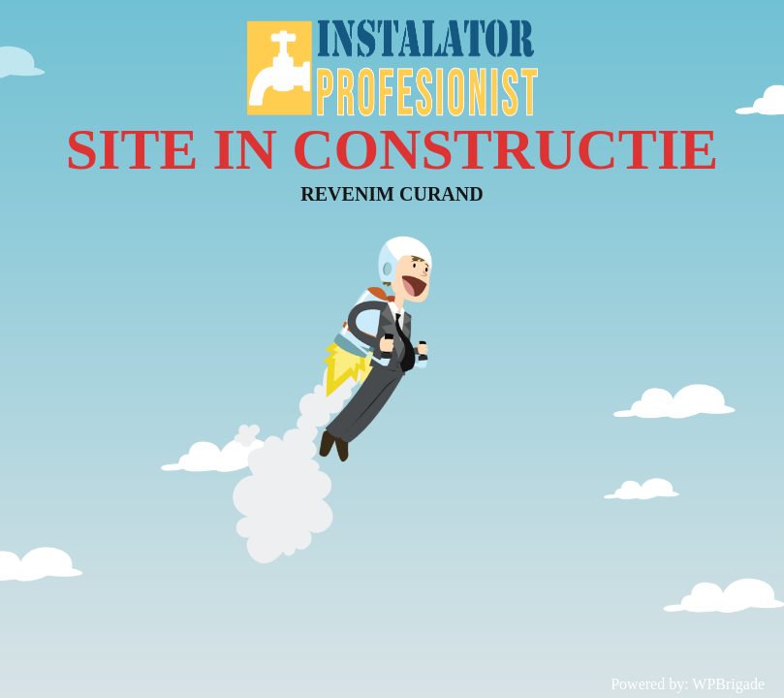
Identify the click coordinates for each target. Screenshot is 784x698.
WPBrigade (728, 684)
